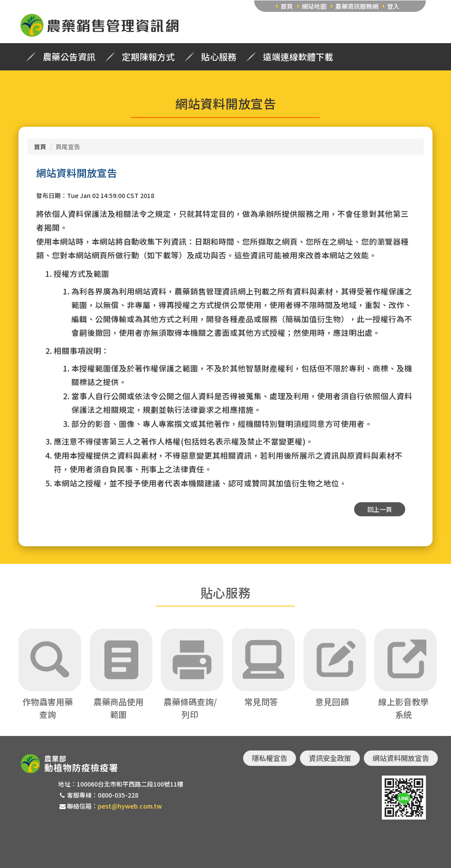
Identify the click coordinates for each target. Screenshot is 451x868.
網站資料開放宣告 (401, 758)
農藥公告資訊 (69, 57)
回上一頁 (380, 509)
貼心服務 (219, 57)
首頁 (287, 6)
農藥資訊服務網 (357, 6)
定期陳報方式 (148, 57)
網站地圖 (314, 6)
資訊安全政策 (330, 758)
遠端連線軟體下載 (298, 57)
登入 (393, 6)
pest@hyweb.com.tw (130, 806)
